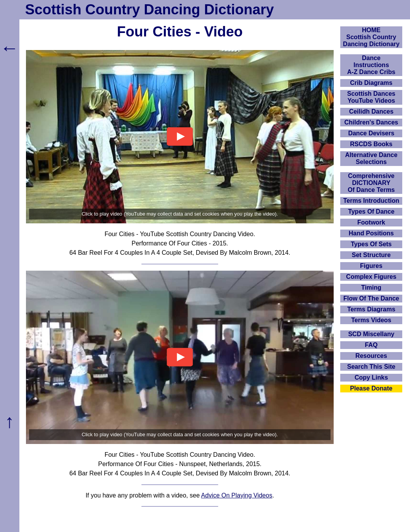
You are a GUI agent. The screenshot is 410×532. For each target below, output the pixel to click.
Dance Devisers (371, 133)
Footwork (371, 222)
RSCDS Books (371, 144)
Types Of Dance (371, 212)
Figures (371, 266)
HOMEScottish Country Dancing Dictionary (371, 37)
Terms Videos (371, 320)
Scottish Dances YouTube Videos (371, 97)
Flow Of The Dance (371, 298)
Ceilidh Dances (371, 111)
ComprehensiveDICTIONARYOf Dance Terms (371, 183)
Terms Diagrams (371, 309)
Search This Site (371, 367)
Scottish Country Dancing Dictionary (150, 9)
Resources (371, 356)
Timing (371, 288)
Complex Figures (371, 277)
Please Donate (371, 388)
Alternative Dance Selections (371, 158)
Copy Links (371, 377)
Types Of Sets (371, 244)
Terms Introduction (371, 201)
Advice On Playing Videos (237, 495)
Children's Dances (371, 122)
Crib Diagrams (371, 83)
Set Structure (371, 255)
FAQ (371, 345)
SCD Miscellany (371, 334)
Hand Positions (371, 233)
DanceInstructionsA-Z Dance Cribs (371, 65)
